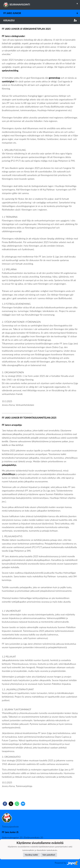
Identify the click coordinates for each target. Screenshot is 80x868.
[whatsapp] (17, 804)
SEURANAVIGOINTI (42, 4)
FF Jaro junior (42, 13)
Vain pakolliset (49, 855)
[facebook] (5, 804)
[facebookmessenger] (23, 804)
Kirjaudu (40, 20)
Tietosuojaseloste (10, 827)
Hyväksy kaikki (31, 855)
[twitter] (11, 804)
